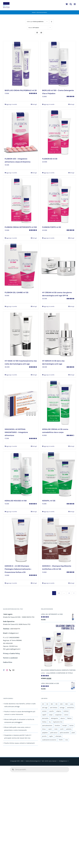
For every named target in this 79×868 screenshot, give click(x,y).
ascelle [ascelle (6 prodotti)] (51, 711)
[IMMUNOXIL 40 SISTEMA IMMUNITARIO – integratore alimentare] (21, 403)
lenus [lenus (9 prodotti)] (44, 729)
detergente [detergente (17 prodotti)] (54, 718)
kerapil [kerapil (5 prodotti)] (65, 725)
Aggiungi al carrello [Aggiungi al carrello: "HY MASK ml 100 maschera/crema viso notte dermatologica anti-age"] (12, 375)
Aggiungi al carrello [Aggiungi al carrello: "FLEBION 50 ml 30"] (49, 173)
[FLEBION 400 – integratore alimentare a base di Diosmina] (21, 132)
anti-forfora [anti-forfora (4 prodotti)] (54, 708)
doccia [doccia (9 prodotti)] (63, 718)
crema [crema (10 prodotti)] (66, 715)
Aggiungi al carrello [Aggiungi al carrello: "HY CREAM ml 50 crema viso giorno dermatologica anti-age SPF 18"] (49, 306)
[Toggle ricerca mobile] (71, 4)
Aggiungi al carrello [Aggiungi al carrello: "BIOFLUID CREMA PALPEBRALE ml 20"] (12, 104)
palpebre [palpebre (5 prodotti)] (45, 733)
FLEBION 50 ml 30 (50, 159)
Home (34, 12)
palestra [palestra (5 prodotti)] (69, 729)
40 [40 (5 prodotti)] (43, 704)
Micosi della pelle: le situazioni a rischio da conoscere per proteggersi (19, 721)
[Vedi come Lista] (41, 33)
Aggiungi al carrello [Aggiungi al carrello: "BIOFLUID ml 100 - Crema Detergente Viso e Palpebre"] (49, 104)
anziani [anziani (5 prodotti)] (44, 711)
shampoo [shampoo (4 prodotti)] (58, 736)
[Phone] (10, 670)
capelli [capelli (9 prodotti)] (44, 715)
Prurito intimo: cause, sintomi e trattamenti (19, 743)
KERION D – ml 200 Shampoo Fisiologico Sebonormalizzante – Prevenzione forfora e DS (18, 569)
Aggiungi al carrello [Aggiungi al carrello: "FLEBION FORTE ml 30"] (49, 238)
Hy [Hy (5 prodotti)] (50, 722)
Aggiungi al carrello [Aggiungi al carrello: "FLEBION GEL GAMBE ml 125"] (12, 306)
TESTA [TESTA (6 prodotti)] (61, 740)
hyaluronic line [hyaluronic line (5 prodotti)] (58, 722)
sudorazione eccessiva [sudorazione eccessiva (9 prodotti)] (49, 740)
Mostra (34, 28)
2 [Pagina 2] (59, 593)
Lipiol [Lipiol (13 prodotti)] (50, 729)
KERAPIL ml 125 (49, 501)
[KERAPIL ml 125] (58, 474)
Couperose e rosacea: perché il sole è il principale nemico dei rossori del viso (18, 737)
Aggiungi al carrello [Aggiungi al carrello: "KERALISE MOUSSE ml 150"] (12, 512)
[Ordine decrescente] (51, 22)
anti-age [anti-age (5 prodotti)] (45, 708)
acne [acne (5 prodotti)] (72, 704)
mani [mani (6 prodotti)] (56, 729)
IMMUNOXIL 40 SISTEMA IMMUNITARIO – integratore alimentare (16, 432)
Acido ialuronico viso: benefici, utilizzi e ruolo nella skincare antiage (20, 705)
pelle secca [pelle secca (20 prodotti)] (54, 733)
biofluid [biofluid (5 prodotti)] (66, 711)
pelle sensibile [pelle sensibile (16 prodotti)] (64, 733)
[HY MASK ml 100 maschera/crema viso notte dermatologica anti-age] (21, 334)
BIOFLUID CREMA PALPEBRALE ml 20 (21, 90)
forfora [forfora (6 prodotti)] (44, 722)
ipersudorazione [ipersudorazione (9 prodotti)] (47, 725)
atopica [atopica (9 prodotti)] (59, 711)
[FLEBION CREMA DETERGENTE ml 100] (21, 201)
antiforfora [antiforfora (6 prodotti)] (70, 708)
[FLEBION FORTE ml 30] (58, 201)
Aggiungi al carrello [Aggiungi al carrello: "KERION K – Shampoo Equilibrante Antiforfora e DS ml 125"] (49, 583)
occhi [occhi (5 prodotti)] (62, 729)
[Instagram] (7, 670)
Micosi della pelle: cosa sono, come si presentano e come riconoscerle (17, 729)
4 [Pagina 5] (69, 593)
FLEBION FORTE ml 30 (52, 227)
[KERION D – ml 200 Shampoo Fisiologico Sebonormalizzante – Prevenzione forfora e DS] (21, 540)
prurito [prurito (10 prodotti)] (44, 736)
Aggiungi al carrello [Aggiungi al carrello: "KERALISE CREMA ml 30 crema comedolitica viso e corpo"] (49, 446)
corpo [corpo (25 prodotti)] (51, 715)
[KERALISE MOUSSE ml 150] (21, 474)
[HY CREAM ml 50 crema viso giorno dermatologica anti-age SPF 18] (58, 266)
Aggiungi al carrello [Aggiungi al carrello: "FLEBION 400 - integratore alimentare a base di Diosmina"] (12, 173)
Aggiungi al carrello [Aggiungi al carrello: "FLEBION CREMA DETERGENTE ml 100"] (12, 238)
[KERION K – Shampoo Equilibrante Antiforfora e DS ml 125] (58, 540)
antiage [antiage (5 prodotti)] (62, 708)
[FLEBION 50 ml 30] (58, 132)
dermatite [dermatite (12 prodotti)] (45, 718)
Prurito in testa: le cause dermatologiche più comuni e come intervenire (20, 713)
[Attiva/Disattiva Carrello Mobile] (67, 4)
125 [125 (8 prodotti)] (56, 704)
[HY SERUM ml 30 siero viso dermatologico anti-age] (58, 334)
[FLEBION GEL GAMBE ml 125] (21, 266)
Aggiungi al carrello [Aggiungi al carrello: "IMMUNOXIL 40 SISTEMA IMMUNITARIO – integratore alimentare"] (12, 446)
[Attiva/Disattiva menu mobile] (75, 4)
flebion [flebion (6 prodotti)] (69, 718)
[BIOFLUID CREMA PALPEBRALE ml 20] (21, 64)
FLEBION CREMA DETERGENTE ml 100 (21, 227)
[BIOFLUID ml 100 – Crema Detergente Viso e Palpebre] (58, 64)
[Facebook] (4, 670)
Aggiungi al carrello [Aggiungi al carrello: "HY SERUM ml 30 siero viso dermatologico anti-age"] (49, 375)
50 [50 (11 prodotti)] (47, 704)
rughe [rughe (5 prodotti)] (51, 736)
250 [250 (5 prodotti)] (61, 704)
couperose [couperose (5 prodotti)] (58, 715)
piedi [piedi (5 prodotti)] (73, 733)
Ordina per (35, 22)
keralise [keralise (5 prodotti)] (57, 725)
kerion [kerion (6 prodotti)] (71, 725)
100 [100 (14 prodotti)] (52, 704)
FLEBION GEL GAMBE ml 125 (16, 292)
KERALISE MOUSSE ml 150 (16, 501)
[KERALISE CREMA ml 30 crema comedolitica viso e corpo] (58, 403)
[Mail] (13, 670)
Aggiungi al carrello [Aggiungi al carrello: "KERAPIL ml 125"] (49, 512)
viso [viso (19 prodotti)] (66, 740)
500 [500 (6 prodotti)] (66, 704)
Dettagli (35, 104)
